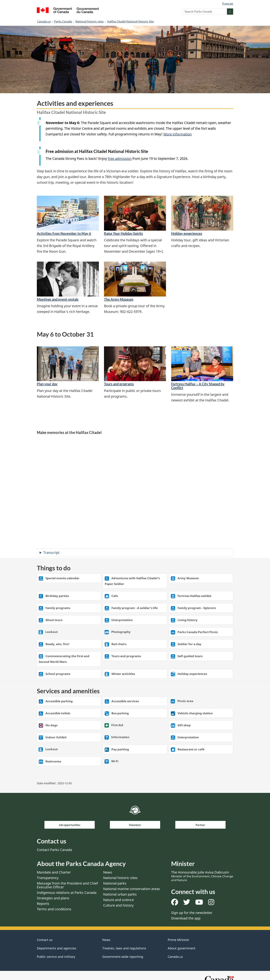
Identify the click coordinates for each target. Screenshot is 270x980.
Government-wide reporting (123, 957)
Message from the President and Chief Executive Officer (67, 885)
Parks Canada (63, 21)
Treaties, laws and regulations (124, 948)
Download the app (186, 918)
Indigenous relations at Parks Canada (67, 893)
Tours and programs (119, 384)
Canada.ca (44, 21)
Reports (43, 904)
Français (228, 4)
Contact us (45, 940)
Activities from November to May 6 (64, 233)
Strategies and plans (53, 898)
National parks (115, 883)
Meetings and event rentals (58, 299)
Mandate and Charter (54, 872)
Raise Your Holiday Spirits (123, 233)
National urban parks (120, 894)
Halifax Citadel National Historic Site (130, 21)
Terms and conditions (54, 909)
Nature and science (118, 900)
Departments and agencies (57, 948)
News (108, 872)
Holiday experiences (187, 233)
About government (182, 948)
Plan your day (47, 384)
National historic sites (90, 21)
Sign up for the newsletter (192, 913)
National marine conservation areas (132, 889)
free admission (120, 158)
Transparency (48, 878)
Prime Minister (178, 940)
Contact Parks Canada (54, 850)
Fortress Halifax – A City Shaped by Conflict (198, 386)
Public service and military (56, 957)
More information (178, 134)
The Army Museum (119, 299)
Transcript (51, 553)
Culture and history (118, 905)
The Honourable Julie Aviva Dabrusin (202, 876)
